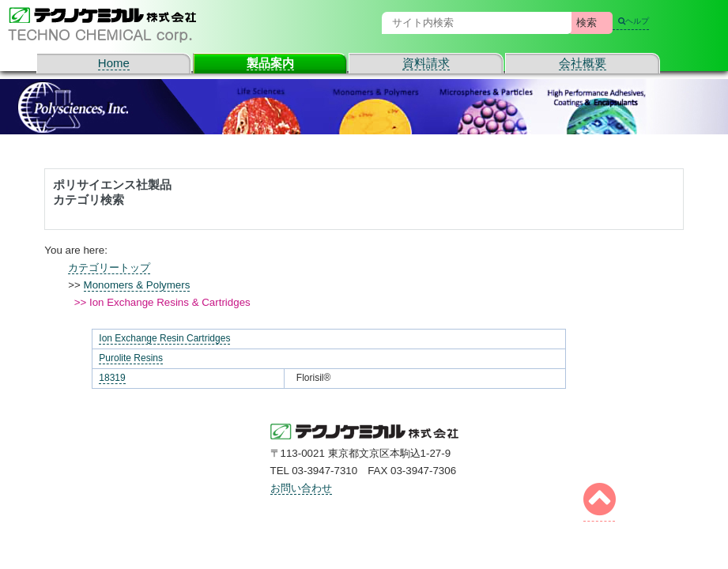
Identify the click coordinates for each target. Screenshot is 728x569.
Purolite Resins (131, 358)
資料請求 (426, 63)
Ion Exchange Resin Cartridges (164, 338)
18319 (112, 378)
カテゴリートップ (109, 268)
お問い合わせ (301, 488)
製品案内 (270, 63)
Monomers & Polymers (137, 285)
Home (114, 63)
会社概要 (583, 63)
